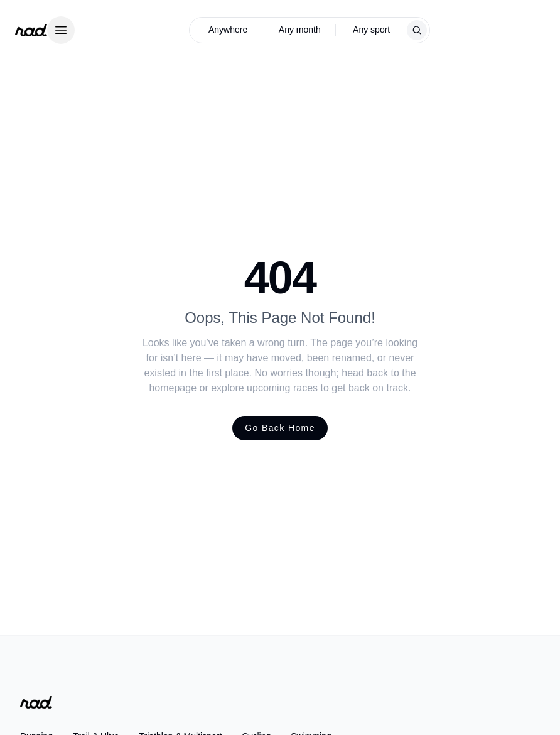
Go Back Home (280, 428)
